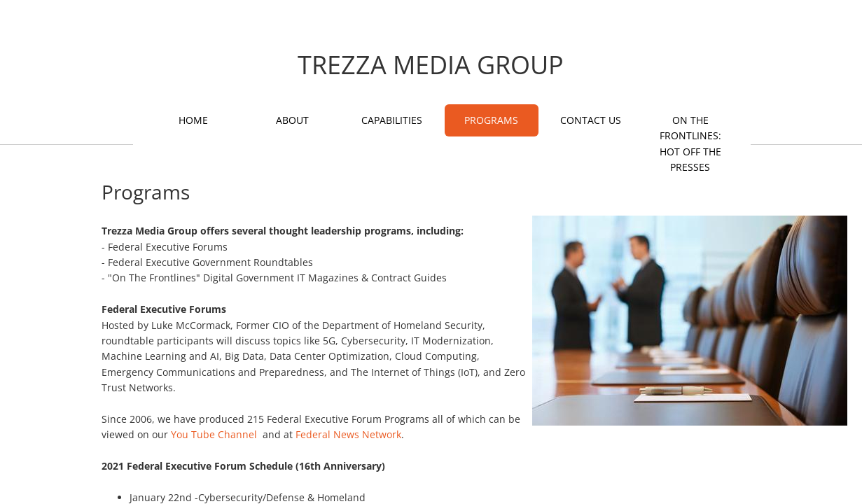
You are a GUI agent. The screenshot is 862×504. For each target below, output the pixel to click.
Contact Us (591, 120)
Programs (491, 120)
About (292, 120)
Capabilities (392, 120)
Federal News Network (348, 434)
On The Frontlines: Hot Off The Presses (690, 143)
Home (193, 120)
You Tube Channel (214, 434)
